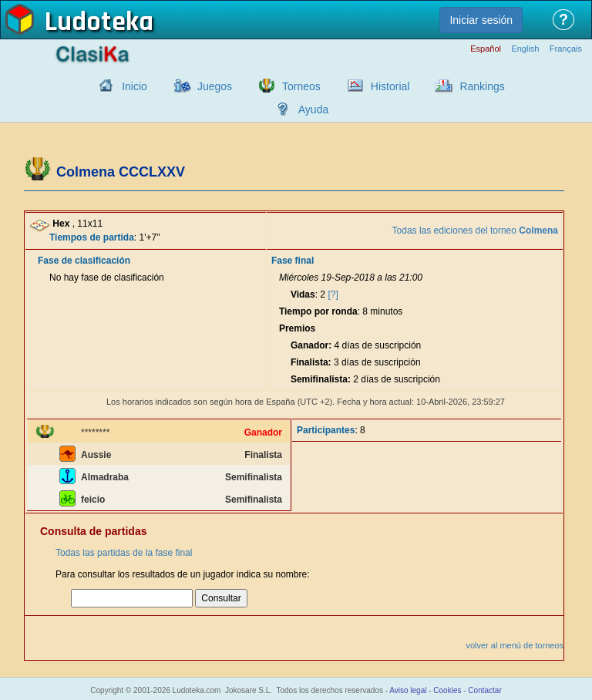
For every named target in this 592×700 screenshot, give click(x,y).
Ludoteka (99, 22)
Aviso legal (408, 690)
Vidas (303, 294)
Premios (297, 328)
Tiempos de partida (92, 237)
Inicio (135, 86)
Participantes (326, 430)
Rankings (482, 86)
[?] (333, 294)
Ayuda (313, 109)
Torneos (301, 86)
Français (566, 49)
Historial (390, 86)
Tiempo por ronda (318, 311)
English (525, 49)
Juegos (215, 86)
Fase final (293, 261)
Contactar (484, 690)
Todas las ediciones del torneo (475, 231)
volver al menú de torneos (515, 645)
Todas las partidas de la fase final (124, 553)
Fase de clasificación (84, 261)
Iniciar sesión (481, 20)
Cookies (447, 690)
